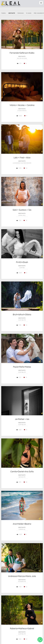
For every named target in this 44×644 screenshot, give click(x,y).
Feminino (21, 13)
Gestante (12, 13)
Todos (3, 13)
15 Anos (29, 13)
